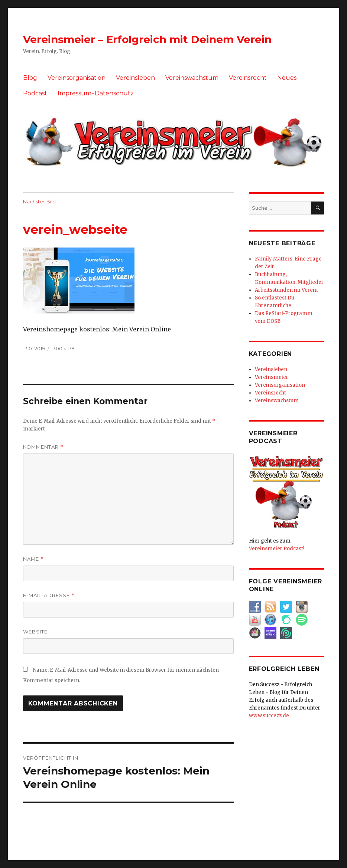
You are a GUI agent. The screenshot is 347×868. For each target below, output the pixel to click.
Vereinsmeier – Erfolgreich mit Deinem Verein (147, 39)
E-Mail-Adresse (49, 595)
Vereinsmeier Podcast (276, 549)
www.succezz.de (269, 716)
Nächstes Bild (39, 202)
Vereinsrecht (248, 78)
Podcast (35, 93)
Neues (287, 78)
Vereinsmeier (272, 377)
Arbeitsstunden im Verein (286, 290)
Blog (30, 78)
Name (33, 559)
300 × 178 (64, 348)
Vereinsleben (135, 78)
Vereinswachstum (192, 78)
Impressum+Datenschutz (96, 93)
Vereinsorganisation (77, 78)
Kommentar (43, 447)
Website (35, 632)
